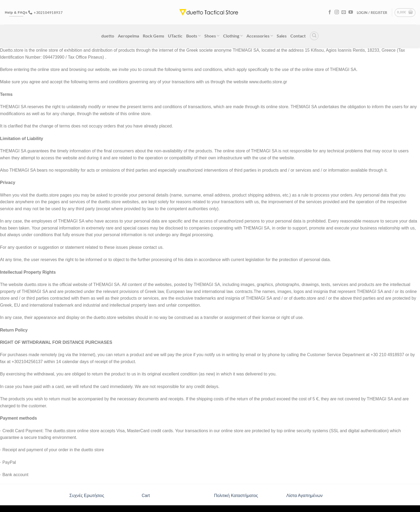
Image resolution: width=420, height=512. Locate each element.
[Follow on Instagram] (337, 12)
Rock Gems (153, 36)
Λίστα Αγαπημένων (304, 496)
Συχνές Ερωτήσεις (87, 496)
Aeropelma (128, 36)
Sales (282, 36)
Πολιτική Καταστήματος (236, 496)
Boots (193, 36)
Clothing (233, 36)
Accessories (260, 36)
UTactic (175, 36)
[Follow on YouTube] (351, 12)
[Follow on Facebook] (330, 12)
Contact (298, 36)
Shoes (212, 36)
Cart (146, 496)
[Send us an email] (344, 12)
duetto (108, 36)
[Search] (314, 36)
